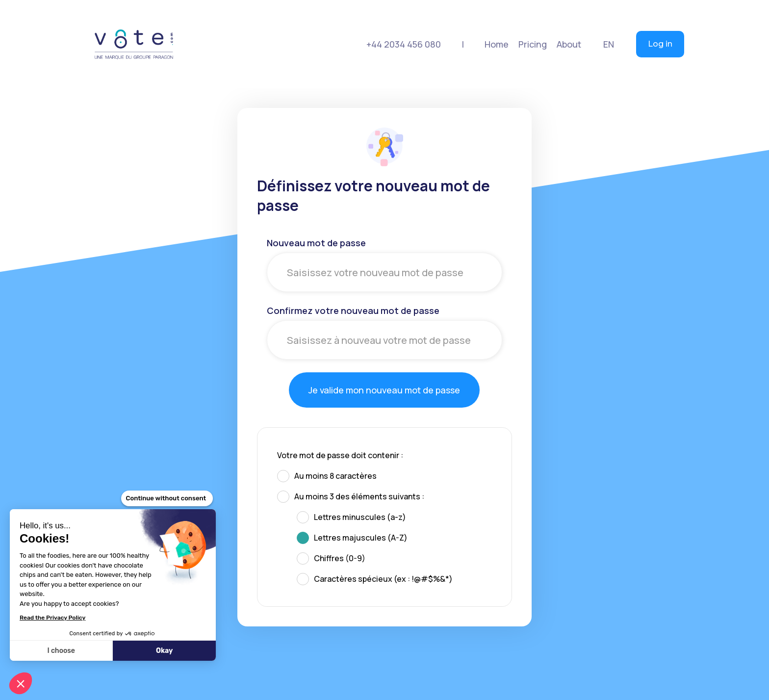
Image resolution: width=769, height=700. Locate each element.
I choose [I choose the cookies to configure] (61, 651)
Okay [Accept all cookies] (164, 651)
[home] (134, 44)
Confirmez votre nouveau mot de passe (353, 311)
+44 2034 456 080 (404, 44)
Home (497, 44)
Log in (660, 44)
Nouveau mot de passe (316, 243)
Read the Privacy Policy (52, 618)
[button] (533, 44)
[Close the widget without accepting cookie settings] (167, 498)
